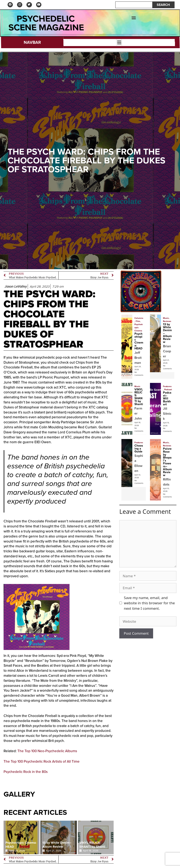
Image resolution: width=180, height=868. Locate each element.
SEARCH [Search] (163, 5)
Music (166, 320)
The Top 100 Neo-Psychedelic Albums (47, 753)
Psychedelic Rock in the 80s (26, 773)
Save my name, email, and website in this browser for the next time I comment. (149, 604)
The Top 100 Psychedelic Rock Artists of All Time (42, 763)
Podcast (168, 391)
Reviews (167, 323)
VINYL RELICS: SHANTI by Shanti (92, 846)
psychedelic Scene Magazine (46, 25)
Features (167, 388)
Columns (139, 320)
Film (138, 323)
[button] (133, 19)
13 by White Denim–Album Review (57, 846)
